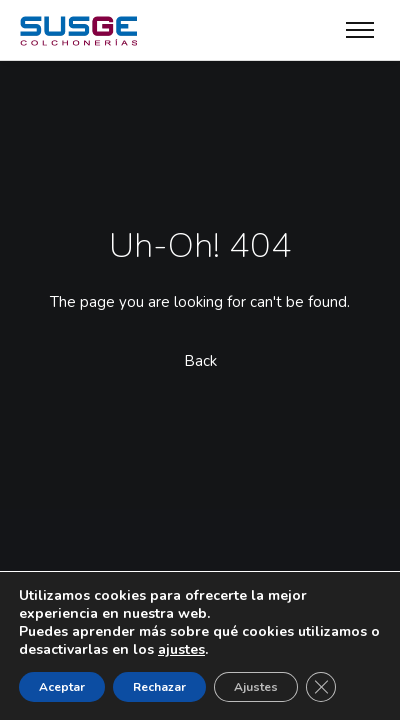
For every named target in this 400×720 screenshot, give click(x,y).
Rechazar (159, 687)
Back (200, 361)
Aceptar (62, 687)
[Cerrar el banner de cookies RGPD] (321, 687)
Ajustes (256, 687)
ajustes (181, 650)
